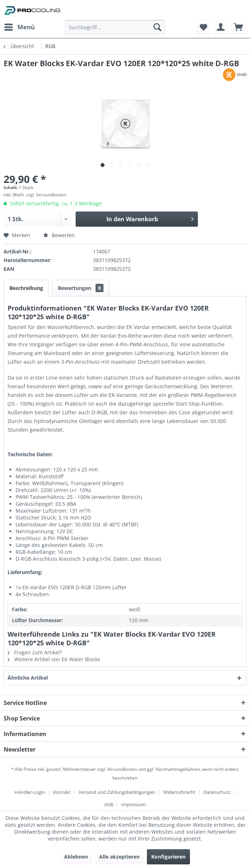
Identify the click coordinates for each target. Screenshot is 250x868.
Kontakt (62, 792)
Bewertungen (81, 288)
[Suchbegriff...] (115, 27)
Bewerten (59, 235)
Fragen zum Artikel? (35, 652)
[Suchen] (157, 27)
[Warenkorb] (238, 27)
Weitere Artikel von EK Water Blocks (54, 659)
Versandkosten (122, 769)
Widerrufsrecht (179, 792)
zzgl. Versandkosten (46, 195)
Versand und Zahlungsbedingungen (117, 792)
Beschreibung (26, 288)
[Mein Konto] (221, 27)
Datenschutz (217, 792)
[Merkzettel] (203, 27)
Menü (20, 26)
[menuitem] (19, 27)
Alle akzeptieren (119, 857)
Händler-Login (30, 792)
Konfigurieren (168, 857)
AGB (109, 804)
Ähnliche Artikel (28, 678)
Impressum (134, 804)
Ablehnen (76, 857)
